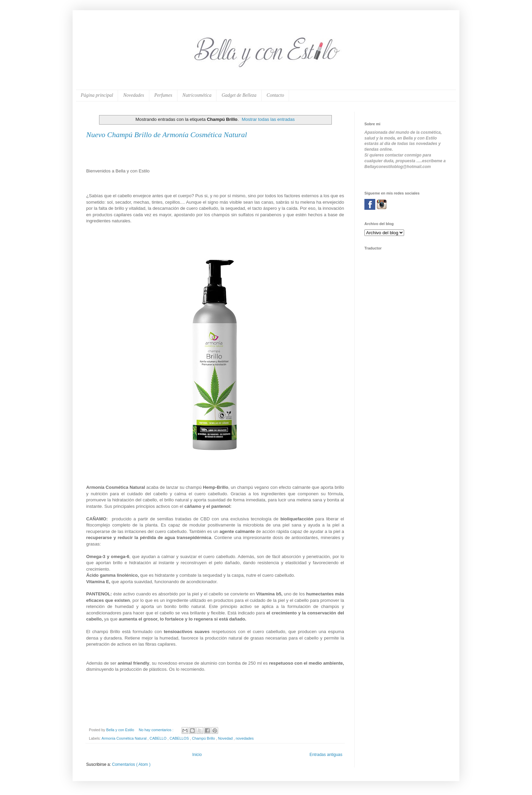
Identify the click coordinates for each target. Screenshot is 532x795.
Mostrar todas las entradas (268, 119)
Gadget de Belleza (239, 95)
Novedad (226, 738)
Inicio (197, 755)
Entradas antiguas (326, 755)
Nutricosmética (197, 95)
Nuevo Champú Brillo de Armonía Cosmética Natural (167, 135)
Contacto (275, 95)
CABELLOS (180, 738)
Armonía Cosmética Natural (125, 738)
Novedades (134, 95)
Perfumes (163, 95)
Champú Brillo (204, 738)
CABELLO (159, 738)
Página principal (97, 95)
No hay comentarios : (157, 730)
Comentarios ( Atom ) (131, 764)
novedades (245, 738)
